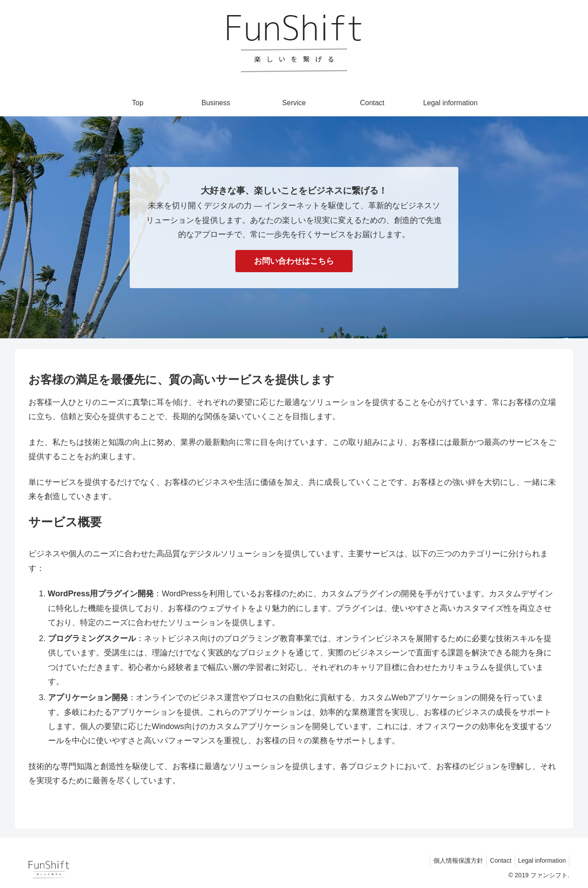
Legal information (541, 860)
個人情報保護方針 (452, 860)
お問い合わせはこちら (294, 261)
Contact (497, 860)
